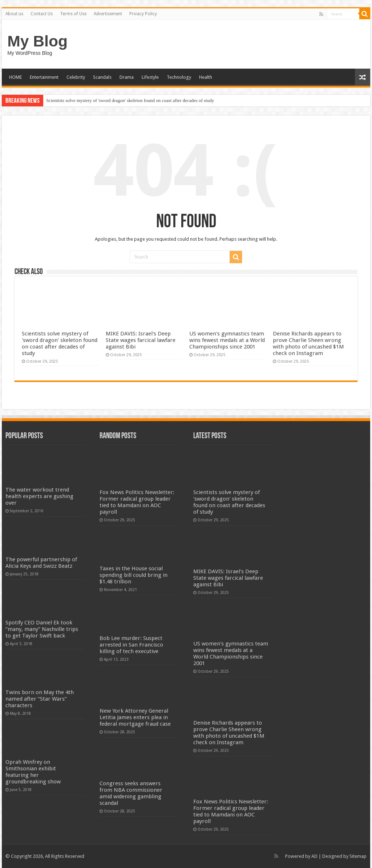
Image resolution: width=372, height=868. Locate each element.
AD (314, 856)
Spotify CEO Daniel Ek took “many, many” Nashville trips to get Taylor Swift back (42, 629)
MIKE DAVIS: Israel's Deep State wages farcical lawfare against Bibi (141, 340)
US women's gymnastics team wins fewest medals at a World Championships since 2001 (227, 340)
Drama (127, 77)
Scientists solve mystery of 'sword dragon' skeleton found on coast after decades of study (130, 100)
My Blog (37, 41)
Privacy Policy (143, 14)
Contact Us (42, 14)
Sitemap (358, 856)
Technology (179, 77)
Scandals (102, 77)
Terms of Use (73, 14)
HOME (15, 77)
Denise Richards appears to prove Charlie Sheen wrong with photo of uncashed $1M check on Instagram (308, 343)
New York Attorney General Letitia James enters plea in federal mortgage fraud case (135, 717)
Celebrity (76, 77)
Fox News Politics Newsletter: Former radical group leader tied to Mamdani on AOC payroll (137, 502)
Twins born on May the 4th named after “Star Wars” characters (40, 699)
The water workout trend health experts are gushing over (39, 496)
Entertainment (44, 77)
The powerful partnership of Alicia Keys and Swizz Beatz (41, 563)
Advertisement (108, 14)
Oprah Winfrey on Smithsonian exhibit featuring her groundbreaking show (33, 772)
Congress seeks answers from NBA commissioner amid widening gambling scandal (131, 793)
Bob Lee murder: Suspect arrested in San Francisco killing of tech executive (131, 645)
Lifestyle (150, 77)
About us (14, 14)
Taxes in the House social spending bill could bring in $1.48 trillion (134, 575)
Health (206, 77)
